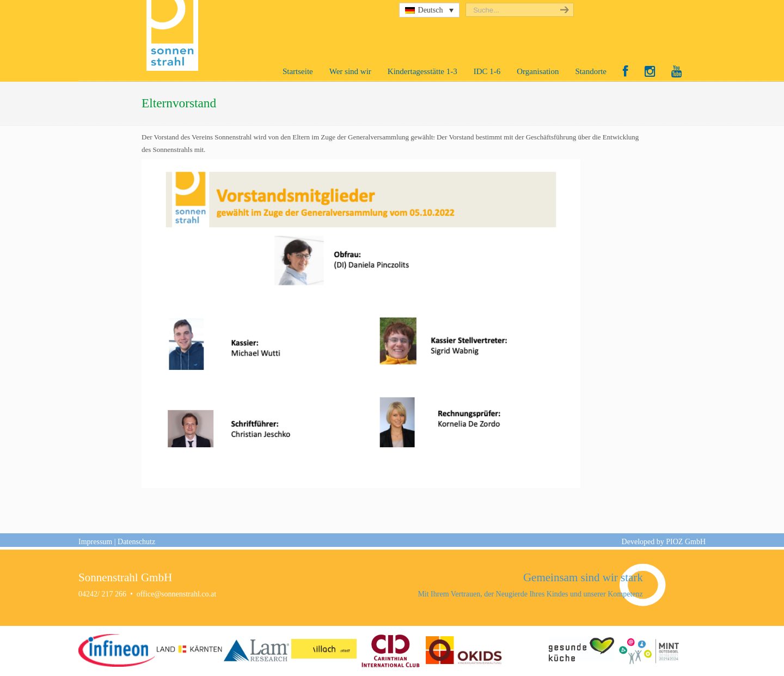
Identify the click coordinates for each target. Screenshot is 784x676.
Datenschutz (136, 542)
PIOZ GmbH (686, 542)
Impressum (95, 542)
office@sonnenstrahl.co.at (176, 594)
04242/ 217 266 (102, 594)
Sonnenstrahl (175, 35)
